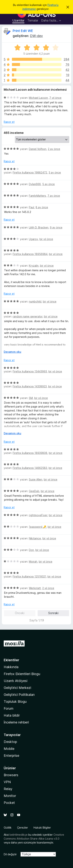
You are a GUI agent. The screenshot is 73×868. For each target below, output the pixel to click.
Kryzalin (34, 266)
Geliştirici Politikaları (19, 695)
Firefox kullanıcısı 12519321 (29, 576)
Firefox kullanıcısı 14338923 (30, 386)
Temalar (33, 20)
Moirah (33, 561)
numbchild (35, 301)
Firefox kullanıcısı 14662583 (30, 468)
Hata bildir (12, 715)
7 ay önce (54, 196)
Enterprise (11, 756)
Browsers (11, 775)
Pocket (9, 803)
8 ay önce (42, 207)
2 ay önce (54, 149)
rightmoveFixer (38, 515)
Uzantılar (18, 20)
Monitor (10, 796)
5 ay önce (49, 184)
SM (31, 398)
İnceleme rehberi (16, 722)
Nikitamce (35, 538)
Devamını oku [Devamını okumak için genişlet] (12, 352)
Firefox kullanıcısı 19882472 (30, 172)
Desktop (10, 742)
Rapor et (9, 122)
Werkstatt (35, 588)
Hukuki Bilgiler (42, 828)
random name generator (28, 316)
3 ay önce (55, 172)
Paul (31, 207)
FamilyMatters (37, 196)
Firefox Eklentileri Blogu (22, 674)
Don (31, 550)
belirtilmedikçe (19, 835)
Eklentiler (11, 660)
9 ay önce (56, 227)
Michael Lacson (38, 98)
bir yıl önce (46, 239)
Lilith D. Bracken (39, 227)
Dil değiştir (10, 854)
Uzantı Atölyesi (16, 681)
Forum (9, 708)
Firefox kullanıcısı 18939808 (30, 453)
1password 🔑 (38, 527)
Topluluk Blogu (15, 702)
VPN (7, 782)
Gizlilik (8, 828)
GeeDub (34, 491)
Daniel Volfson (38, 149)
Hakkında (11, 667)
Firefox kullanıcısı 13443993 (30, 371)
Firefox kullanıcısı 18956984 (30, 254)
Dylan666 (35, 184)
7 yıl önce (55, 98)
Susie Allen (36, 479)
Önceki (20, 613)
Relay (8, 789)
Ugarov (33, 239)
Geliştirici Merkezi (17, 688)
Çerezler (23, 828)
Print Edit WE (23, 31)
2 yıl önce (48, 588)
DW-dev (36, 36)
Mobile (9, 749)
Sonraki (53, 613)
